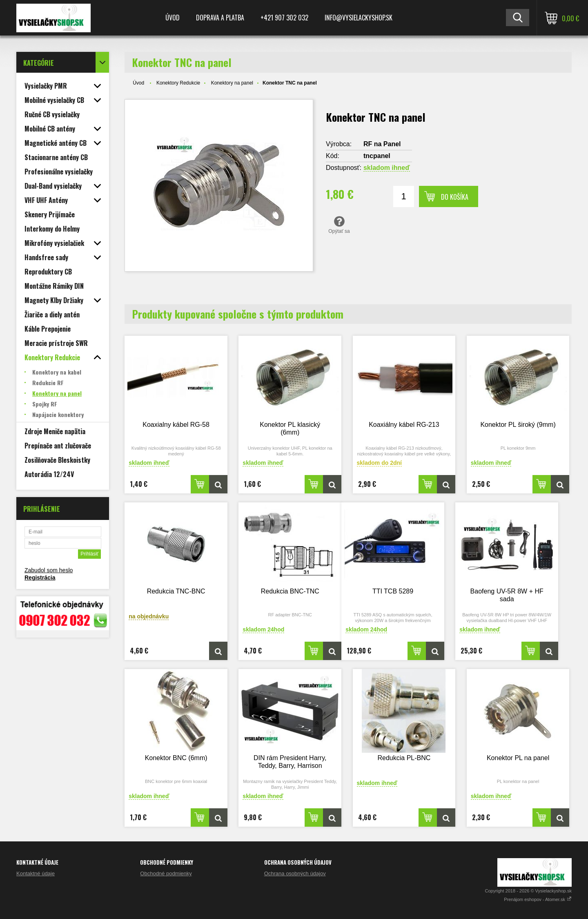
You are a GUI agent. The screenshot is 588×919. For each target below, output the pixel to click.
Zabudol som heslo (49, 570)
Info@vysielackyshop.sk (359, 18)
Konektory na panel (232, 83)
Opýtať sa (339, 225)
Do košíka (455, 197)
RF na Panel (382, 144)
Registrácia (40, 578)
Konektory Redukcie (178, 83)
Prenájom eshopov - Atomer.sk (538, 899)
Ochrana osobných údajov (295, 873)
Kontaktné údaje (36, 873)
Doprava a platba (220, 18)
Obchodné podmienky (166, 873)
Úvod (173, 18)
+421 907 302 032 (284, 18)
